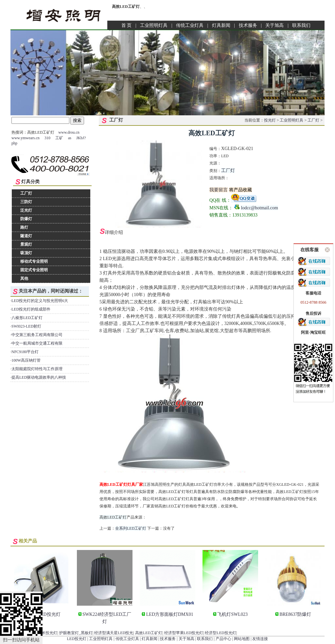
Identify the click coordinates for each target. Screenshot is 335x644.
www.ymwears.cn (26, 138)
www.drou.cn (69, 132)
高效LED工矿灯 (113, 517)
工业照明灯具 (154, 25)
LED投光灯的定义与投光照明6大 (40, 301)
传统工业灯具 (190, 25)
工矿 (59, 138)
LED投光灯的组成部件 (31, 309)
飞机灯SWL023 (232, 614)
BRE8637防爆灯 (295, 614)
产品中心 (223, 639)
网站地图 (242, 639)
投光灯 (270, 120)
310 (47, 138)
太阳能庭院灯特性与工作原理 (37, 369)
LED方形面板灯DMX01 (170, 614)
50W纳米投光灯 (44, 633)
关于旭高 (274, 25)
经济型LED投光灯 (220, 633)
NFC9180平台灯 (25, 352)
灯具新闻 (221, 25)
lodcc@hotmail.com (259, 208)
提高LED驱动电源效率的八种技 (39, 377)
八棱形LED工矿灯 (27, 318)
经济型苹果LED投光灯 (184, 633)
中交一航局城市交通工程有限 (37, 343)
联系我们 (301, 25)
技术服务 (248, 25)
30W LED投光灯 (44, 614)
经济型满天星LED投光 (114, 633)
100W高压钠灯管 (26, 360)
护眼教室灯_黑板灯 (76, 633)
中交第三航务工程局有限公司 (37, 335)
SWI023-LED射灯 (26, 326)
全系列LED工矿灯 (131, 528)
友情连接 (260, 639)
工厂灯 (313, 120)
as (70, 138)
